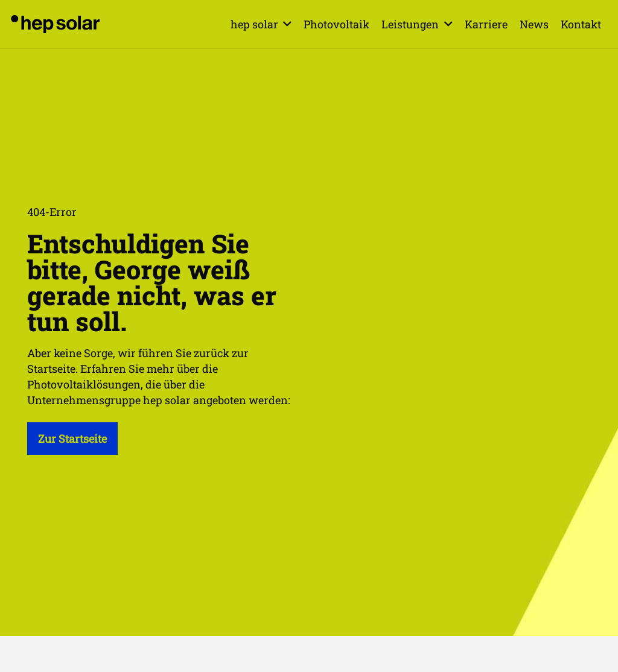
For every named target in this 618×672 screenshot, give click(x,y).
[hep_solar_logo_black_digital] (55, 24)
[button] (285, 24)
